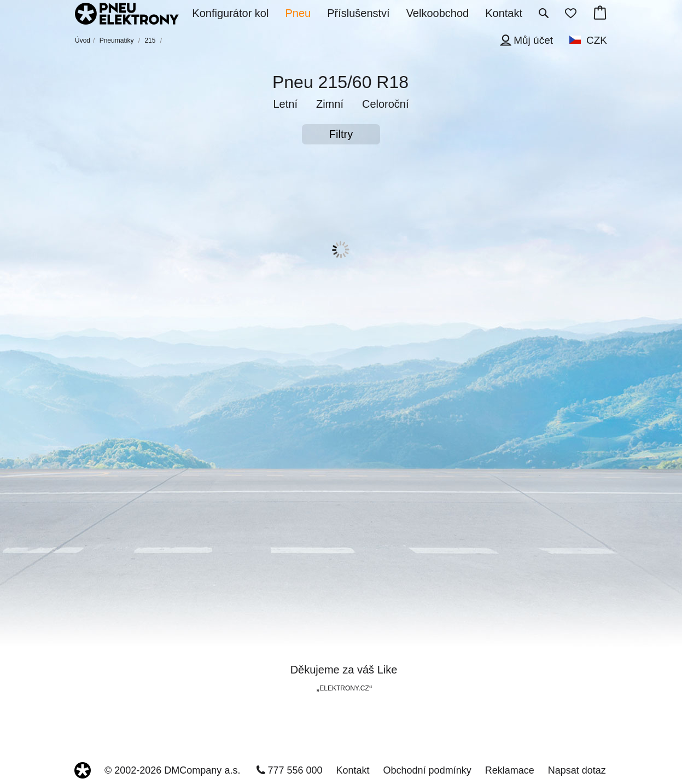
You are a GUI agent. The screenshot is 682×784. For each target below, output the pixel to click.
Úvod (83, 40)
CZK (597, 40)
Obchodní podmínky (427, 770)
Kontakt (353, 770)
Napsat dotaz (577, 770)
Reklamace (510, 770)
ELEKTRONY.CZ (344, 688)
